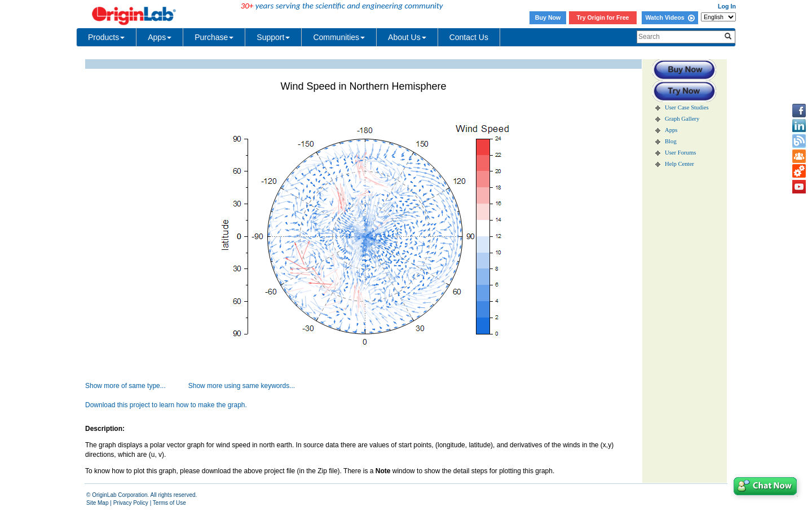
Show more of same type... (125, 386)
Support (273, 37)
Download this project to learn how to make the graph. (166, 405)
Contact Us (469, 37)
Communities (339, 37)
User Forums (680, 153)
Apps (160, 37)
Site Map (97, 503)
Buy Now (548, 17)
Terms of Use (169, 503)
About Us (407, 37)
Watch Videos (670, 17)
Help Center (679, 164)
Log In (727, 6)
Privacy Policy (131, 503)
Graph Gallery (682, 119)
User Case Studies (687, 107)
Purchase (214, 37)
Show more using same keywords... (242, 386)
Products (106, 37)
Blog (671, 141)
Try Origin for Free (603, 17)
